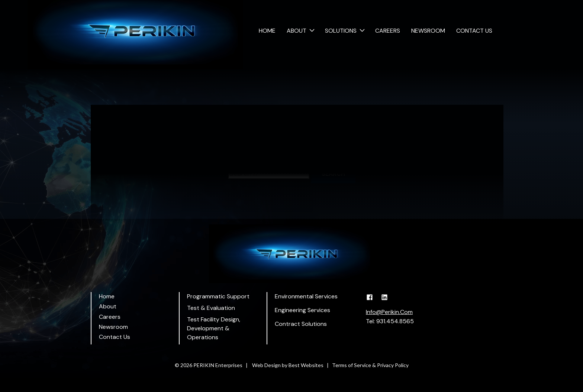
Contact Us (474, 31)
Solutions (341, 31)
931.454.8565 (395, 321)
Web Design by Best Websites (288, 365)
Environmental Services (306, 296)
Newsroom (428, 31)
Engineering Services (302, 310)
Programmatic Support (218, 296)
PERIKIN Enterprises (218, 365)
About (297, 31)
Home (267, 31)
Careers (388, 31)
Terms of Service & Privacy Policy (370, 365)
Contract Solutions (301, 324)
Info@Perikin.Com (389, 312)
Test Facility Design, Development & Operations (214, 328)
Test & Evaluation (211, 308)
